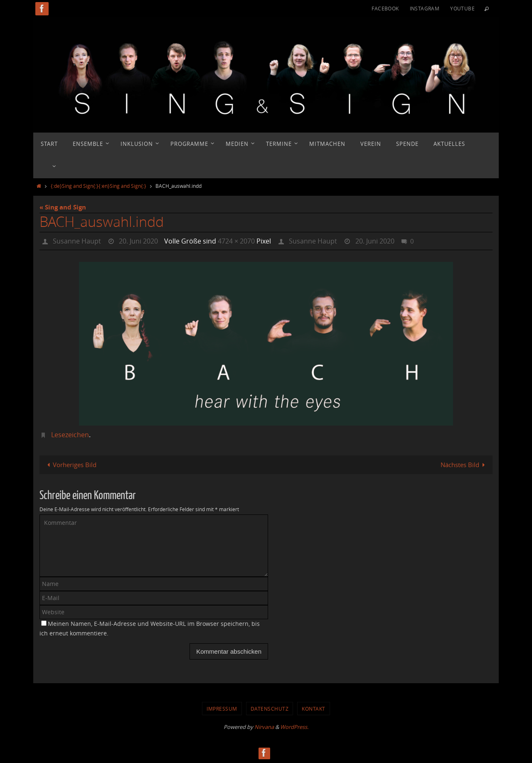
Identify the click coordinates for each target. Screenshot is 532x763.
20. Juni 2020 (138, 241)
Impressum (222, 709)
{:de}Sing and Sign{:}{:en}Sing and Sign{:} (99, 186)
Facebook (385, 8)
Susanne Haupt (77, 241)
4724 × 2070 (236, 241)
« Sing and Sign (63, 207)
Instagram (425, 8)
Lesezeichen (70, 435)
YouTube (462, 8)
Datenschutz (270, 709)
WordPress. (294, 727)
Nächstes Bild (464, 465)
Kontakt (314, 709)
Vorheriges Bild (70, 465)
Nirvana (264, 727)
